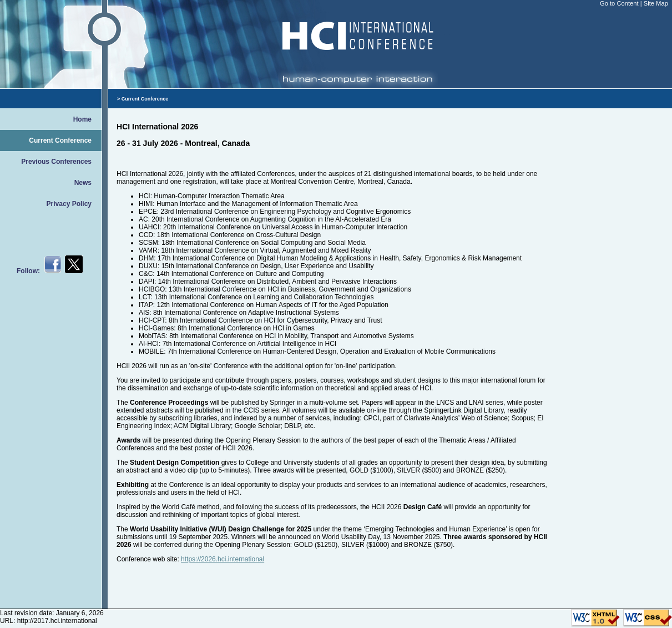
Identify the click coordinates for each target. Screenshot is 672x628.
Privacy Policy (69, 204)
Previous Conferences (56, 162)
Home (82, 119)
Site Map (656, 3)
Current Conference (60, 140)
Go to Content (620, 3)
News (83, 183)
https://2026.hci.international (223, 559)
